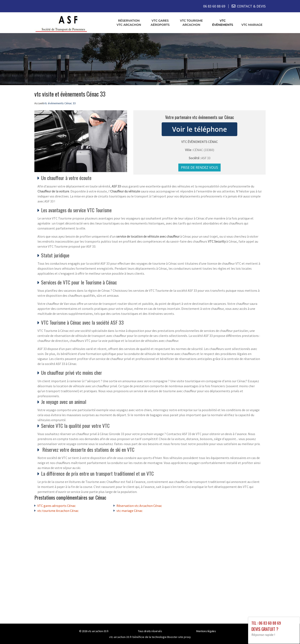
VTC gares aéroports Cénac (56, 506)
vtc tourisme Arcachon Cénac (58, 511)
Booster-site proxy (179, 637)
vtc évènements (223, 23)
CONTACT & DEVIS (251, 6)
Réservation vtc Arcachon (129, 23)
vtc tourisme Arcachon (191, 23)
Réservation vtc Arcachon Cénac (139, 506)
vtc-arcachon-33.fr (98, 631)
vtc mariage (252, 25)
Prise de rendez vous (200, 168)
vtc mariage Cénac (129, 511)
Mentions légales (206, 631)
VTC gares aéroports (160, 23)
